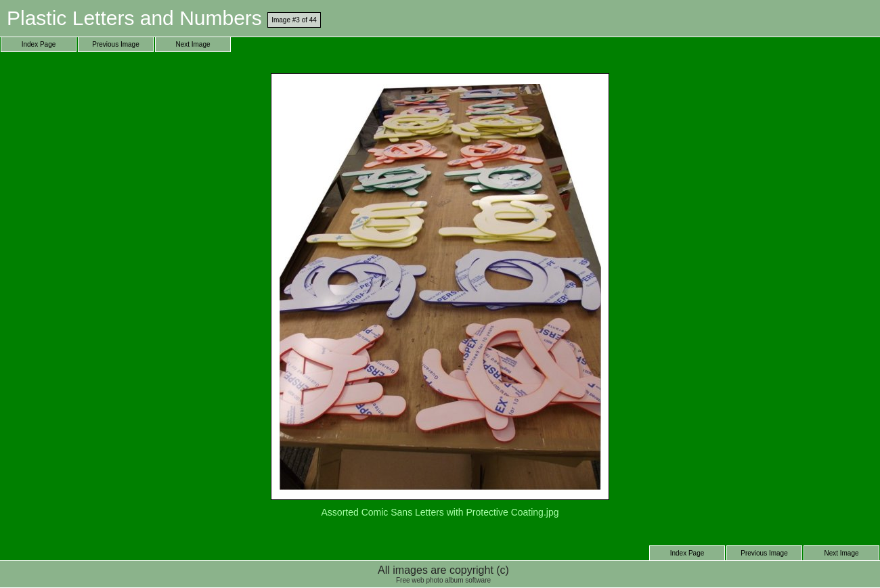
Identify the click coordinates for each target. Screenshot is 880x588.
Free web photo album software (443, 580)
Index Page (39, 44)
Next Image (193, 44)
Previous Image (115, 44)
